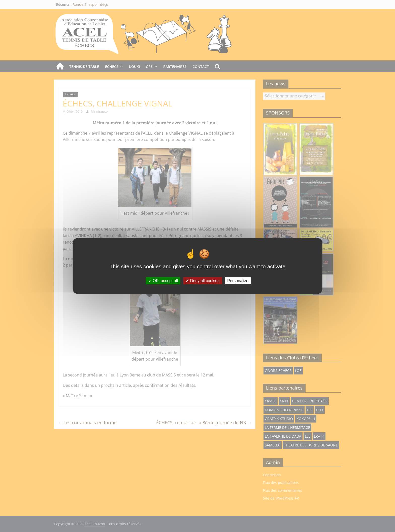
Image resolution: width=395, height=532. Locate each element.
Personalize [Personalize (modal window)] (238, 281)
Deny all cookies (203, 281)
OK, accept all (163, 281)
